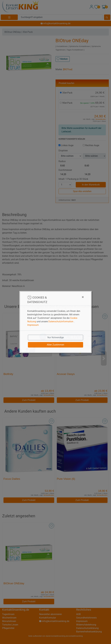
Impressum (33, 325)
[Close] (68, 297)
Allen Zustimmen (55, 345)
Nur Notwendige (56, 337)
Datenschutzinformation (61, 321)
